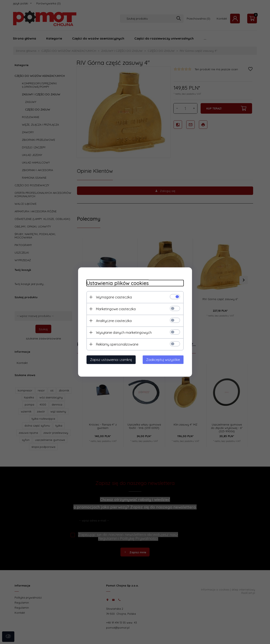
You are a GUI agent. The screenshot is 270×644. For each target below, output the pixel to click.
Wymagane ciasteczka (114, 297)
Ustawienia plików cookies (118, 283)
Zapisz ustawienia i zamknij (111, 360)
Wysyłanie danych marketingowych (124, 333)
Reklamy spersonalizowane (117, 344)
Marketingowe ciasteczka (116, 309)
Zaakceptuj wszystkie (163, 360)
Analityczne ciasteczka (114, 321)
